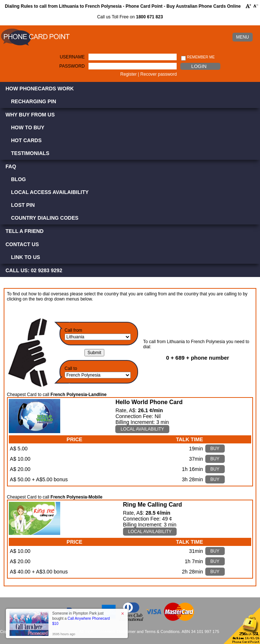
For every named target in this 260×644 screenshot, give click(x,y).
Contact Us (22, 244)
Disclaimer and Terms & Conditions (148, 632)
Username (72, 57)
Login (199, 66)
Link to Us (26, 257)
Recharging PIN (34, 101)
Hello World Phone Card (149, 402)
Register (129, 74)
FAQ (11, 166)
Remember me (198, 57)
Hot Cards (26, 140)
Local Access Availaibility (50, 192)
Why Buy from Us (30, 115)
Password (72, 66)
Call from (73, 330)
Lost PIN (23, 205)
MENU (243, 37)
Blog (18, 179)
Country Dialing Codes (45, 218)
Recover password (158, 74)
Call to (71, 368)
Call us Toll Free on (130, 17)
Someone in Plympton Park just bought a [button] (81, 618)
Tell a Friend (25, 231)
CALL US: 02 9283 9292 (34, 270)
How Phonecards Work (40, 89)
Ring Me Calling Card (153, 505)
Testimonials (30, 153)
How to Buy (28, 127)
